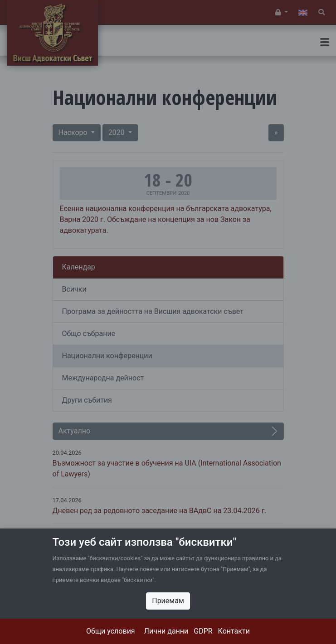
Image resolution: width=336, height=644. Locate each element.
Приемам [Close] (168, 601)
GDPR (203, 631)
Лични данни (166, 631)
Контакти (234, 631)
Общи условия (111, 631)
